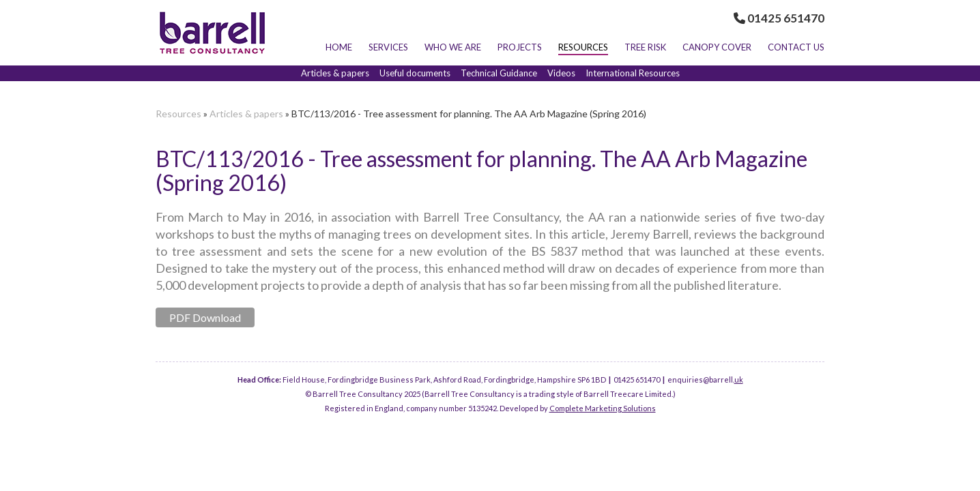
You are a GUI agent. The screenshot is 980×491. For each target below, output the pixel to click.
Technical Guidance (499, 73)
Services (388, 47)
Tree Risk (645, 47)
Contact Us (796, 47)
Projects (520, 47)
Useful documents (415, 73)
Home (339, 47)
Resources (583, 47)
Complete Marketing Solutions (603, 408)
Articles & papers (335, 73)
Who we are (453, 47)
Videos (561, 73)
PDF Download (205, 317)
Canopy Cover (717, 47)
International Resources (633, 73)
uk (739, 380)
